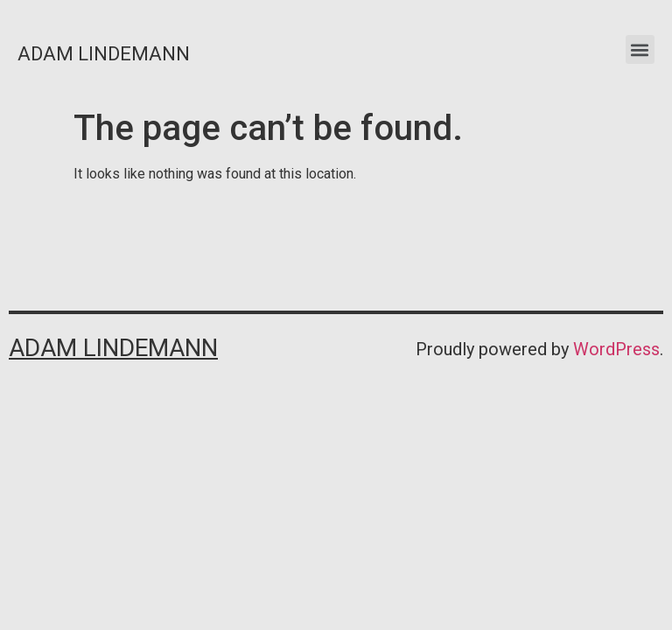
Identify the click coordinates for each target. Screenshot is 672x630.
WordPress (616, 349)
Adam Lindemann (104, 54)
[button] (640, 49)
